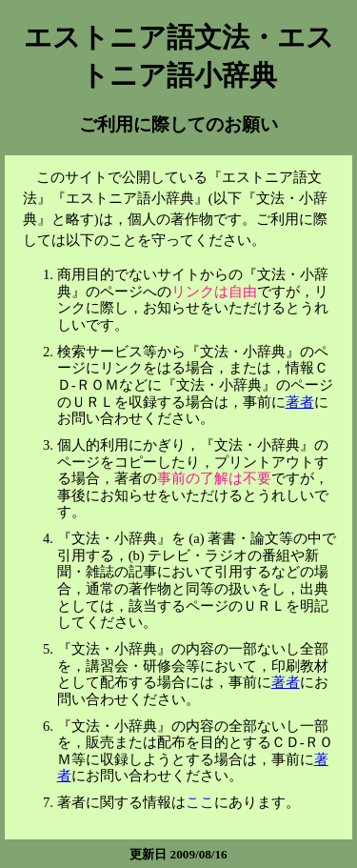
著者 (300, 402)
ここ (200, 802)
